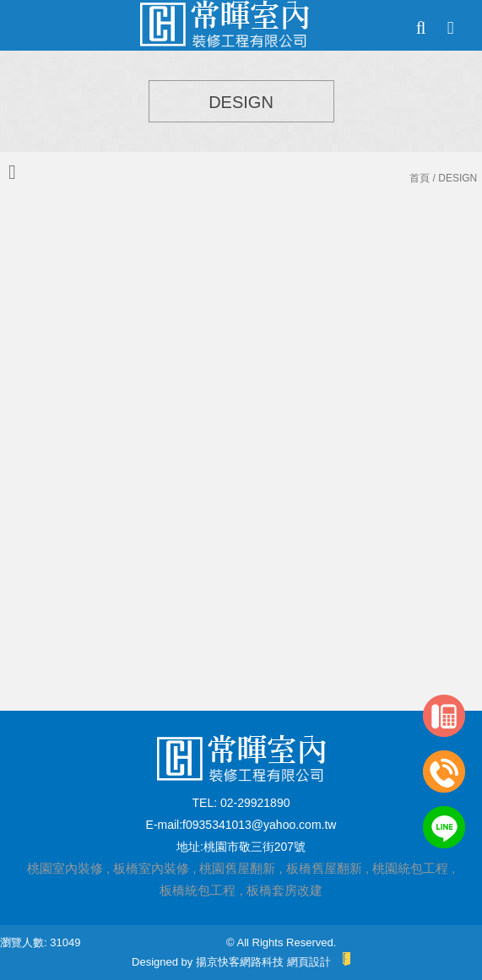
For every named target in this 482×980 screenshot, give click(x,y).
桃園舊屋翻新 (237, 868)
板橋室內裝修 (151, 868)
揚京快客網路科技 (240, 962)
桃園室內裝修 (65, 868)
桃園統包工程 (410, 868)
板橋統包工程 (198, 890)
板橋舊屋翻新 (324, 868)
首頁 (420, 178)
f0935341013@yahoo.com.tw (259, 825)
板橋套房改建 (284, 890)
